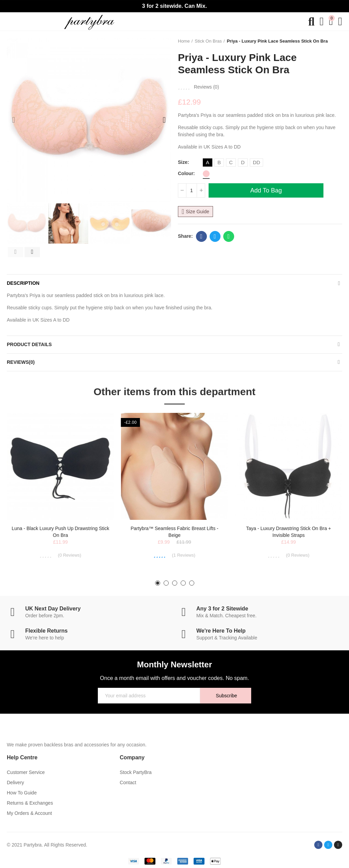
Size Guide (197, 212)
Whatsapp (229, 236)
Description (23, 283)
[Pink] (206, 174)
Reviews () (207, 87)
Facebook (201, 236)
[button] (14, 120)
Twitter (215, 236)
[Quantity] (192, 190)
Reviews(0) (21, 362)
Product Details (29, 344)
